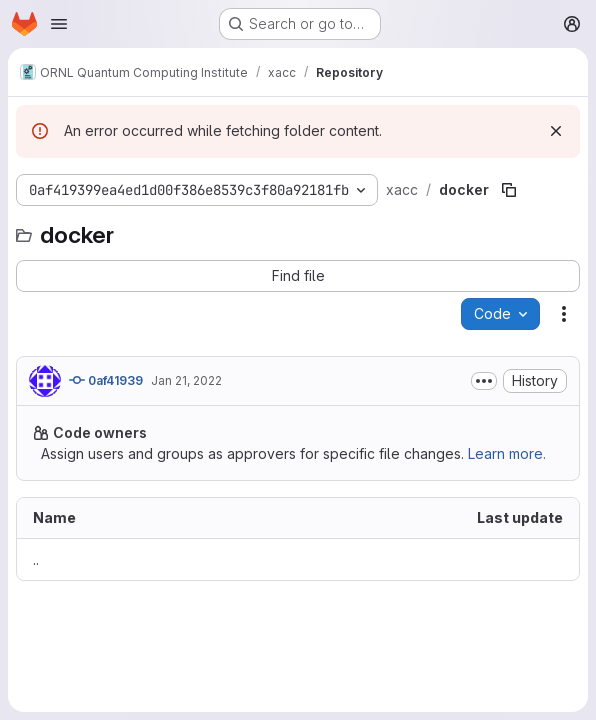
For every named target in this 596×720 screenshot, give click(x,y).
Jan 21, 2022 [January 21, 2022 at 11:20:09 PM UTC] (186, 380)
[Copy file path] (509, 190)
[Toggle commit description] (484, 381)
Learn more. (507, 453)
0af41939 (106, 380)
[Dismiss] (556, 131)
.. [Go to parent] (36, 559)
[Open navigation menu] (59, 24)
